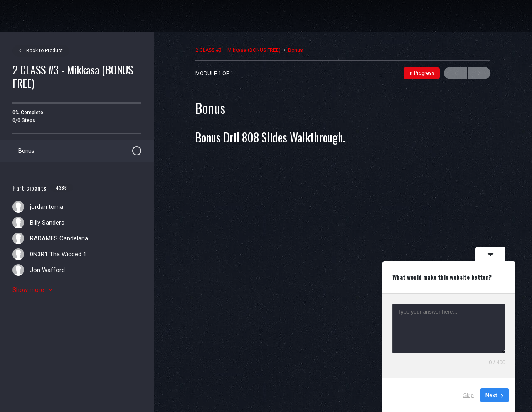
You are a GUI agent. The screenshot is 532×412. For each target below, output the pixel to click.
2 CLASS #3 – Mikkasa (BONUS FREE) (238, 50)
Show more (34, 290)
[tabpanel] (343, 244)
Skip (469, 395)
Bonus (296, 50)
